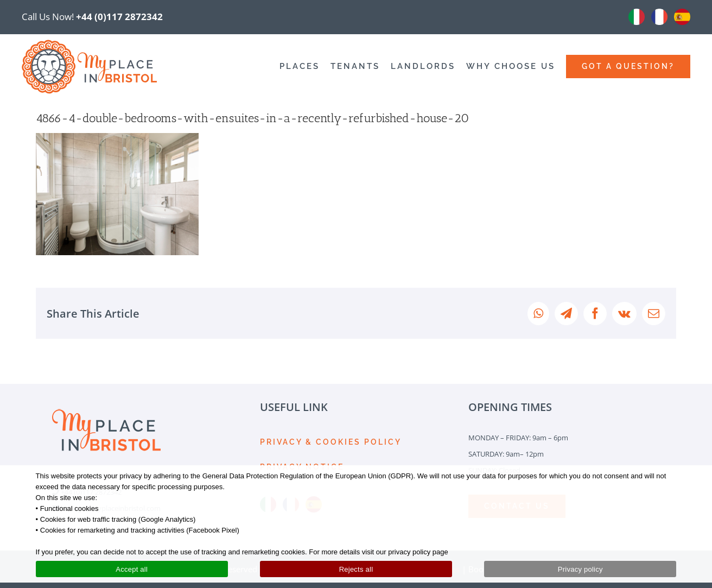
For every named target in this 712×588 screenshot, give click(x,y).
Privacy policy (580, 569)
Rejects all (356, 569)
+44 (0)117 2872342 (119, 17)
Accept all (132, 569)
